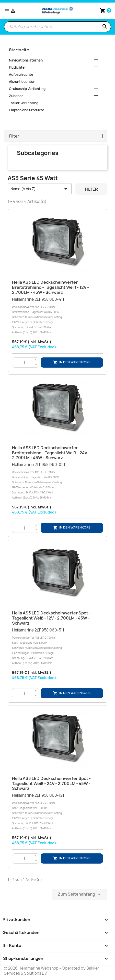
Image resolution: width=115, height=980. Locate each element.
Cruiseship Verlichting (27, 89)
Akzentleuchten (22, 82)
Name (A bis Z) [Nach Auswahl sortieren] (40, 189)
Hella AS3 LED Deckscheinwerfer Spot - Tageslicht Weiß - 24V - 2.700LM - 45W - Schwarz (51, 783)
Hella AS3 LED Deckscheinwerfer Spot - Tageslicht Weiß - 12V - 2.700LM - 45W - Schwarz (51, 618)
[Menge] (24, 363)
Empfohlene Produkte (27, 110)
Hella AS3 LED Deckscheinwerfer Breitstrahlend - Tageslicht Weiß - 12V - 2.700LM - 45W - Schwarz (50, 287)
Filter (91, 189)
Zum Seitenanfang (80, 894)
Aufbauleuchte (21, 74)
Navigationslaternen (26, 60)
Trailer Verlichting (24, 103)
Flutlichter (18, 67)
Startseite (19, 50)
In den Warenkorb (72, 362)
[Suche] (57, 27)
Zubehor (16, 96)
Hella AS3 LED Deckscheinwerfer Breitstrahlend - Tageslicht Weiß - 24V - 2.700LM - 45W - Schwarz (51, 453)
